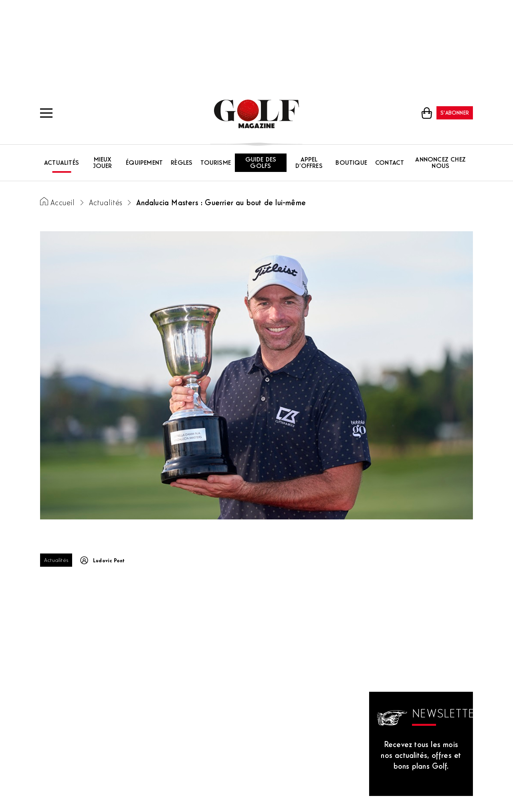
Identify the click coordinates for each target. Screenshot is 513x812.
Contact (390, 163)
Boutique (351, 163)
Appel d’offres (309, 163)
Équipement (144, 163)
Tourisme (216, 163)
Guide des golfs (261, 163)
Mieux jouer (103, 163)
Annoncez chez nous (440, 163)
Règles (182, 163)
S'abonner (455, 113)
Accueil (63, 203)
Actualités (62, 163)
